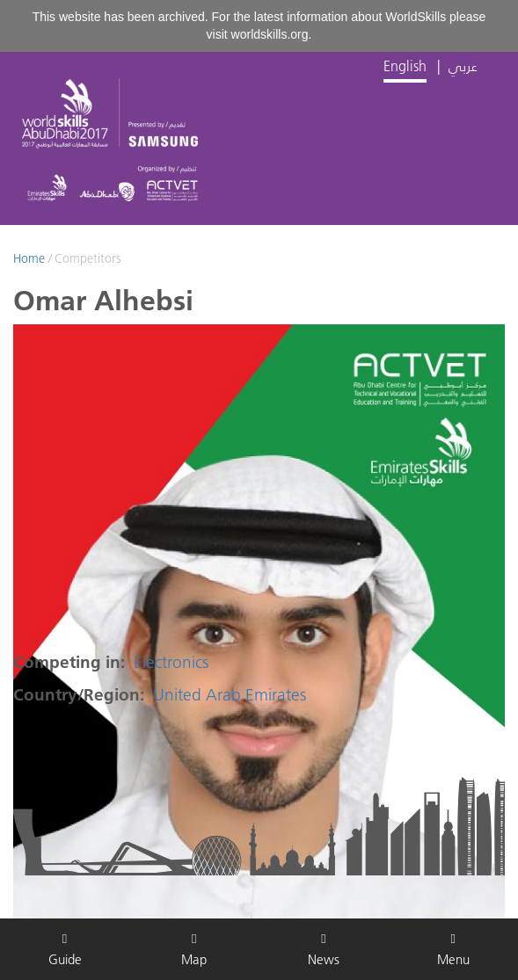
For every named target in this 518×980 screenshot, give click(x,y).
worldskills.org (270, 34)
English (405, 66)
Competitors (88, 258)
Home (29, 258)
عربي (463, 66)
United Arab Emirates (230, 695)
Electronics (171, 662)
